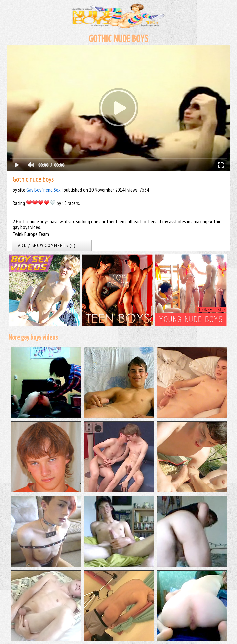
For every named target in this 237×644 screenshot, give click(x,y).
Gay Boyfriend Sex (43, 190)
